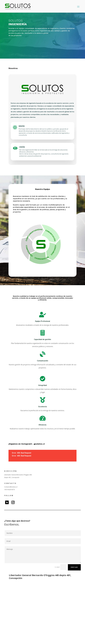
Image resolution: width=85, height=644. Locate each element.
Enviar (74, 567)
